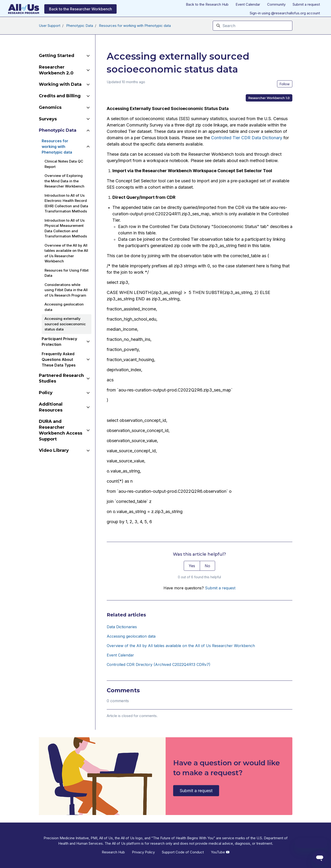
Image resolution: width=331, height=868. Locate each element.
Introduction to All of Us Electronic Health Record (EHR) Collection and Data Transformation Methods (66, 203)
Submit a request (306, 4)
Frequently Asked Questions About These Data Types (59, 359)
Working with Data (60, 84)
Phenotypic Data (80, 26)
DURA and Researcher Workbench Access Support (61, 430)
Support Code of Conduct (183, 852)
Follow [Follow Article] (285, 84)
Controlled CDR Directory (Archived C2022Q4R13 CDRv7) (159, 664)
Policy (46, 393)
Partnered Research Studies (61, 378)
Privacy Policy (143, 852)
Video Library (54, 450)
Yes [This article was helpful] (192, 566)
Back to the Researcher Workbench (80, 9)
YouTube (220, 852)
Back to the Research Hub (207, 4)
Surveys (48, 119)
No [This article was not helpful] (207, 566)
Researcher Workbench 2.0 (56, 70)
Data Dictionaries (122, 627)
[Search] (252, 26)
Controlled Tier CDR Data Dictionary (247, 138)
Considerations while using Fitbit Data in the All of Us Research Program (66, 290)
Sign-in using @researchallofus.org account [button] (285, 13)
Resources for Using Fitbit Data (67, 273)
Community (276, 4)
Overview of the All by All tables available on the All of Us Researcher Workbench (181, 646)
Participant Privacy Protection (59, 342)
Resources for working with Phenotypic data (135, 26)
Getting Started (57, 56)
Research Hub (113, 852)
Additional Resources (51, 407)
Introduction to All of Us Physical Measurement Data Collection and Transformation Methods (66, 228)
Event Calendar (248, 4)
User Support (50, 26)
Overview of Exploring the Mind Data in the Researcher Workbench (64, 181)
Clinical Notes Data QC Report (64, 164)
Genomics (50, 107)
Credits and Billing (60, 96)
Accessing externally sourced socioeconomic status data (65, 324)
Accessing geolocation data (131, 636)
